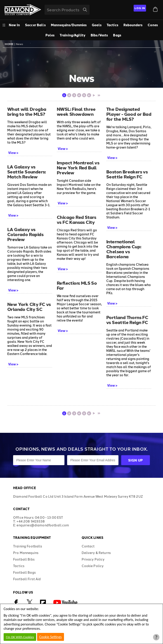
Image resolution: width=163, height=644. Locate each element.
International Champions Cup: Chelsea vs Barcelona (124, 249)
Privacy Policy (93, 559)
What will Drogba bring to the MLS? (27, 111)
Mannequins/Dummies (69, 25)
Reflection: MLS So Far (77, 285)
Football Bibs (24, 559)
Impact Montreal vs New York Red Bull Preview (78, 168)
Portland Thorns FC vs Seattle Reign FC (127, 320)
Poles (50, 35)
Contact (88, 546)
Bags (117, 35)
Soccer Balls (35, 25)
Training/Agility (73, 35)
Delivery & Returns (96, 553)
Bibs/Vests (99, 35)
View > (13, 153)
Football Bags (24, 572)
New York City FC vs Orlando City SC (29, 307)
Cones (153, 25)
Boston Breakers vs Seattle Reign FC (127, 174)
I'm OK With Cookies (20, 637)
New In (14, 25)
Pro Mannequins (26, 553)
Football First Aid (27, 579)
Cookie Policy (93, 566)
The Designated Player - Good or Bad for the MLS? (129, 114)
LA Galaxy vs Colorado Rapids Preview (25, 234)
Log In (140, 8)
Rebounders (133, 25)
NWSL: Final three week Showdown (76, 111)
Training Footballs (28, 546)
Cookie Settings (51, 637)
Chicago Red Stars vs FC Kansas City (77, 220)
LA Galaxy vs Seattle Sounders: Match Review (27, 172)
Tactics (112, 25)
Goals (97, 25)
